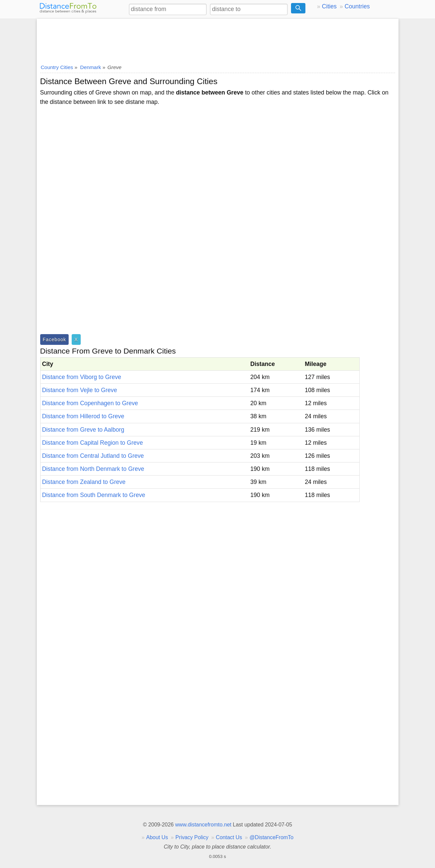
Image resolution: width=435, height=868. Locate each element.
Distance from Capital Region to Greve (93, 443)
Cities (329, 6)
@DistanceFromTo (271, 837)
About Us (157, 837)
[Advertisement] (218, 39)
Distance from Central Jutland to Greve (93, 456)
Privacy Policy (192, 837)
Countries (357, 6)
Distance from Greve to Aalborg (83, 430)
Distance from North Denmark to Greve (93, 469)
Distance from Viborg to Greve (82, 377)
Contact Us (229, 837)
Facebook (55, 339)
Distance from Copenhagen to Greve (90, 403)
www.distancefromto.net (203, 825)
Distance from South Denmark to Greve (94, 495)
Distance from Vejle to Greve (80, 390)
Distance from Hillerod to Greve (83, 416)
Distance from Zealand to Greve (84, 482)
